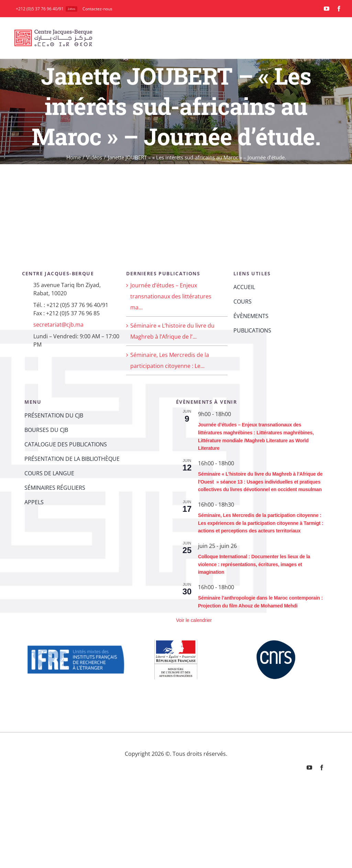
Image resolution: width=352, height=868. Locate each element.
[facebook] (339, 9)
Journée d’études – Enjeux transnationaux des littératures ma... (171, 296)
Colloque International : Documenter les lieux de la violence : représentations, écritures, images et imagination (254, 564)
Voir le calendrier (194, 620)
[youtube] (327, 9)
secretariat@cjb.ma (58, 325)
